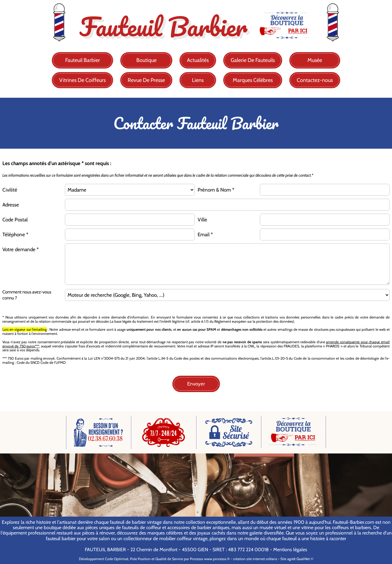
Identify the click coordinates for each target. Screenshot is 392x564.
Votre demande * (21, 249)
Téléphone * (15, 234)
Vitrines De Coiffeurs (82, 80)
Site (283, 559)
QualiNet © (305, 559)
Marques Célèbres (253, 80)
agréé (291, 559)
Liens (198, 80)
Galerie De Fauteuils (253, 60)
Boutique (146, 60)
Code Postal (15, 220)
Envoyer (196, 384)
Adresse (11, 205)
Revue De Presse (146, 80)
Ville (202, 220)
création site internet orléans (255, 559)
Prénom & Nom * (216, 190)
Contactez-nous (315, 80)
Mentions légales (290, 550)
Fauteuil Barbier (83, 60)
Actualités (198, 60)
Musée (315, 60)
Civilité (10, 190)
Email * (205, 234)
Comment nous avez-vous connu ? (27, 295)
